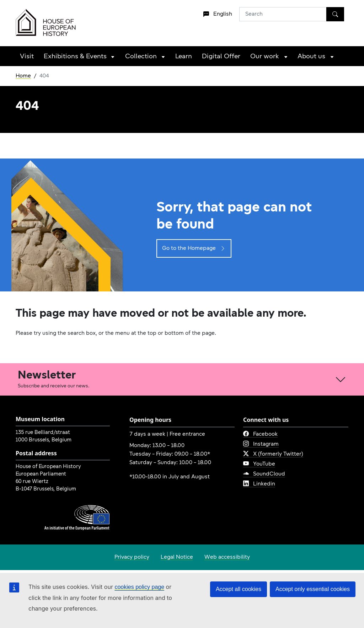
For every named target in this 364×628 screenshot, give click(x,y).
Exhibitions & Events (75, 57)
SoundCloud (264, 474)
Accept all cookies (239, 589)
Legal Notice (177, 557)
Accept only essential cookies (313, 589)
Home (23, 76)
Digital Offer (221, 57)
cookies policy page (139, 587)
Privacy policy (132, 557)
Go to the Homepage (194, 248)
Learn (184, 57)
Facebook (260, 434)
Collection (141, 57)
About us (311, 57)
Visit (27, 57)
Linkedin (259, 484)
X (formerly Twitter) (273, 454)
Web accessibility (227, 557)
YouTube (259, 464)
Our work (265, 57)
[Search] (335, 14)
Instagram (261, 444)
